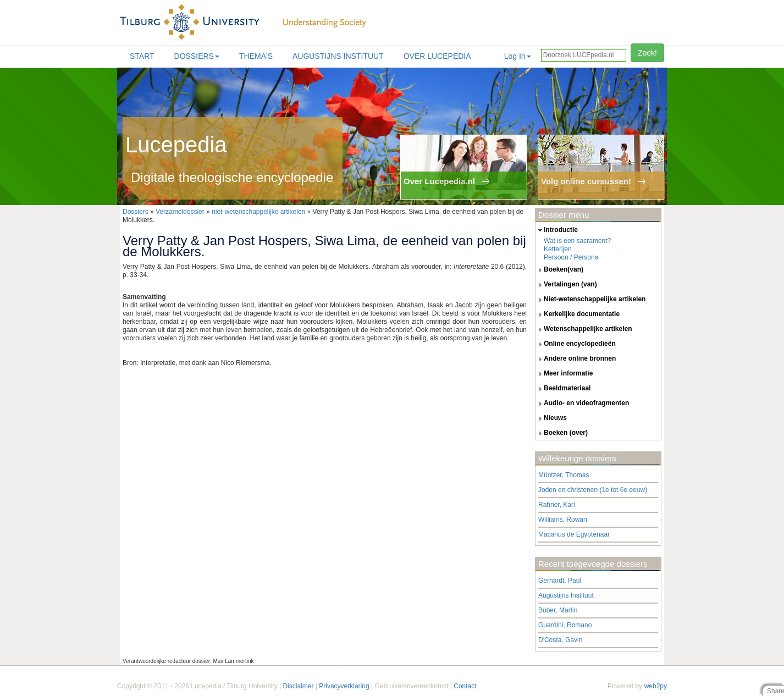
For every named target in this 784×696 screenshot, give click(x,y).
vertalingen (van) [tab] (566, 285)
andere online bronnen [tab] (576, 359)
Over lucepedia (437, 56)
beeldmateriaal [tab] (563, 389)
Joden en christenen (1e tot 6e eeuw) (593, 490)
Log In (518, 56)
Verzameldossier (180, 212)
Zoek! (647, 53)
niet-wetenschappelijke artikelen (258, 212)
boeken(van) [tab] (559, 270)
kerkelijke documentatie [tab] (578, 314)
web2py (656, 686)
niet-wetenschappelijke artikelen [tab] (590, 300)
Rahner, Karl (557, 505)
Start (142, 56)
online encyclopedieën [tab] (576, 344)
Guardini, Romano (565, 625)
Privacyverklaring (344, 686)
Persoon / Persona (571, 257)
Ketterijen (558, 249)
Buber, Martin (558, 610)
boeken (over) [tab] (562, 433)
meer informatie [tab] (564, 374)
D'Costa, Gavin (560, 640)
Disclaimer (298, 686)
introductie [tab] (557, 230)
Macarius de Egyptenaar (574, 534)
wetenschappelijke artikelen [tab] (584, 329)
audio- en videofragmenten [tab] (582, 404)
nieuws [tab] (551, 418)
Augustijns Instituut (338, 56)
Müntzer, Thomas (564, 475)
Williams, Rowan (563, 520)
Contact (465, 686)
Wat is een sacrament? (577, 241)
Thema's (256, 56)
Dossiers (197, 56)
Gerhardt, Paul (560, 581)
